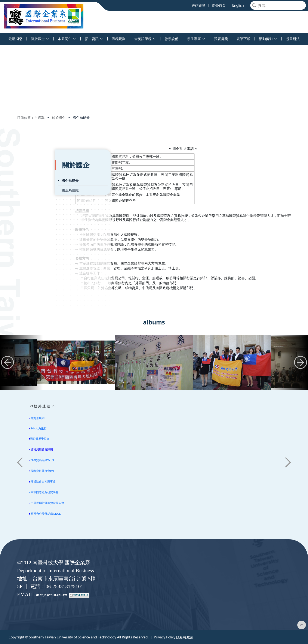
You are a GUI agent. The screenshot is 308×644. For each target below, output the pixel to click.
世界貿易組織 (39, 460)
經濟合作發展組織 (42, 514)
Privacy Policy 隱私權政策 (174, 637)
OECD (57, 514)
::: (1, 36)
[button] (7, 362)
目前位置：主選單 (31, 118)
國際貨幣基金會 (40, 471)
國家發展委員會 (40, 439)
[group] (76, 362)
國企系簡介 (81, 117)
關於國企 (59, 118)
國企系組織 (32, 180)
